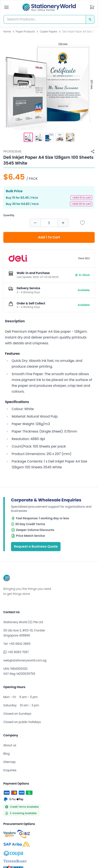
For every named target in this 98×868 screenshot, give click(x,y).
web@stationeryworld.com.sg (25, 660)
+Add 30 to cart (81, 204)
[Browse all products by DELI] (18, 258)
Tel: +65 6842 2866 (17, 644)
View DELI (84, 258)
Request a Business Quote (36, 546)
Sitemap (9, 762)
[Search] (90, 19)
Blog (6, 754)
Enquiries (10, 770)
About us (10, 745)
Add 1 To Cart (49, 237)
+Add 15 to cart (81, 198)
